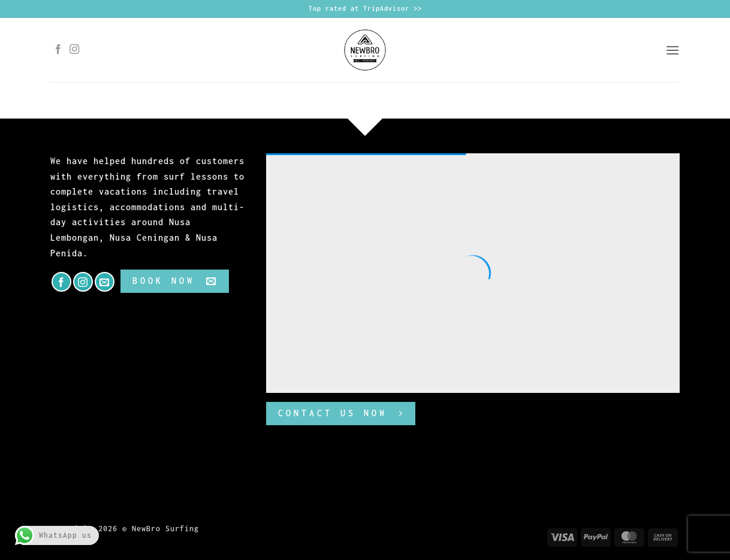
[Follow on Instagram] (75, 50)
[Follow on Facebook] (58, 50)
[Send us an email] (105, 282)
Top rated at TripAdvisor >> (365, 8)
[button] (672, 50)
